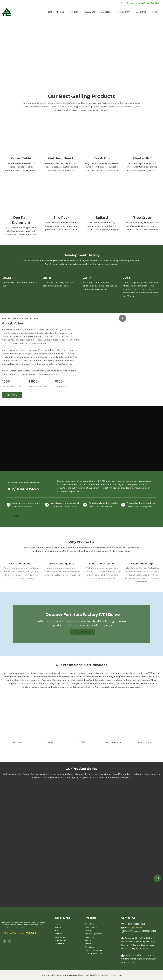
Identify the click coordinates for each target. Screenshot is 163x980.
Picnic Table (21, 158)
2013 (127, 278)
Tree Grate (142, 218)
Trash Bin (102, 158)
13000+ (34, 381)
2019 (47, 278)
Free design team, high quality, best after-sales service (103, 505)
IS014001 (50, 742)
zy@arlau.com (136, 928)
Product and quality (61, 564)
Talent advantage (142, 564)
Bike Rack (61, 218)
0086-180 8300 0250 (149, 3)
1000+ (6, 381)
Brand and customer (102, 564)
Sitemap (117, 975)
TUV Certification (145, 742)
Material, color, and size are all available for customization (65, 505)
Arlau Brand (18, 742)
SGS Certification (113, 742)
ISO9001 (81, 742)
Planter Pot (142, 158)
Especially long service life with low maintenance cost (27, 505)
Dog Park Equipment (21, 220)
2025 (7, 278)
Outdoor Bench (61, 158)
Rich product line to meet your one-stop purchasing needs (141, 505)
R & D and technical (21, 564)
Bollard (102, 218)
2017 (87, 278)
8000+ (60, 381)
